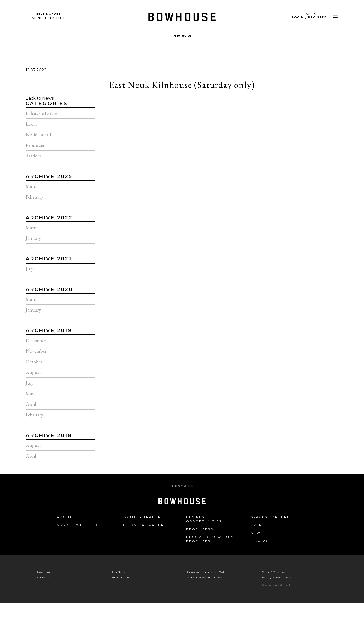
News (182, 35)
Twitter (224, 572)
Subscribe (182, 486)
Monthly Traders (143, 517)
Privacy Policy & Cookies (278, 577)
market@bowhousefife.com (205, 577)
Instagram (209, 572)
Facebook (193, 572)
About (64, 517)
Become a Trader (143, 525)
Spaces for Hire (270, 517)
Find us (259, 541)
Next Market (48, 16)
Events (259, 525)
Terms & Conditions (275, 572)
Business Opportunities (204, 519)
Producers (200, 529)
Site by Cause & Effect (276, 585)
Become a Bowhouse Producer (211, 539)
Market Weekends (78, 525)
